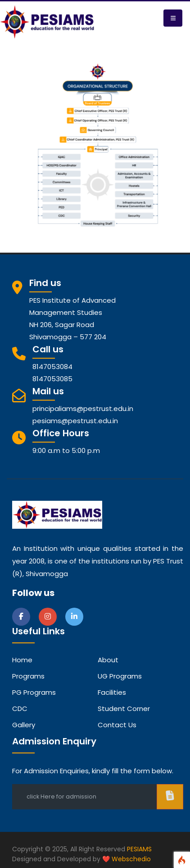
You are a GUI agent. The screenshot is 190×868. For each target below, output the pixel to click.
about (108, 660)
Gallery (24, 725)
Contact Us (117, 725)
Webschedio (131, 859)
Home (22, 660)
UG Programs (120, 676)
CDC (20, 709)
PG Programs (34, 692)
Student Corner (124, 709)
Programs (28, 676)
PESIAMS (139, 849)
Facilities (112, 692)
